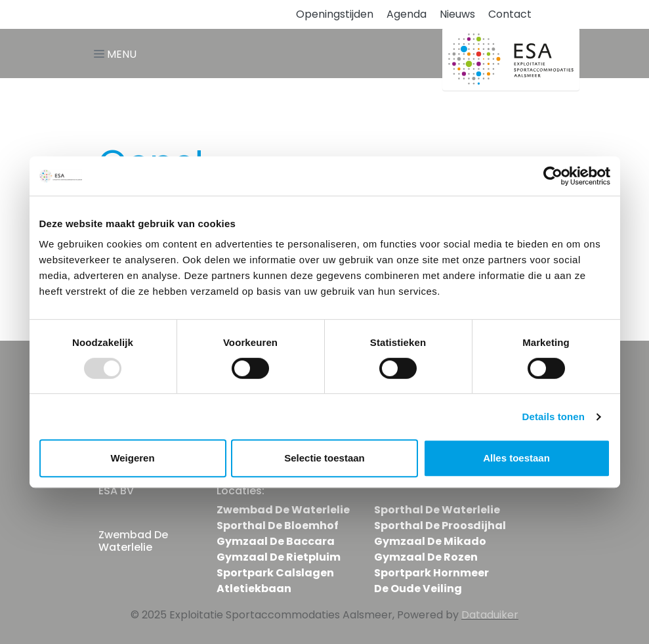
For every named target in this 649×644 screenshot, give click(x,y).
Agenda (407, 14)
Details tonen (554, 417)
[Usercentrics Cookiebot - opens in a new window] (553, 176)
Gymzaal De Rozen (426, 557)
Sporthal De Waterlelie (437, 510)
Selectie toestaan (324, 458)
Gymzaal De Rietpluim (279, 557)
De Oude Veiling (418, 589)
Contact (510, 14)
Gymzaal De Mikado (430, 541)
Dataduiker (490, 615)
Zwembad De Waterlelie (283, 510)
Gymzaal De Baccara (276, 541)
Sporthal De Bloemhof (278, 526)
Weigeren (132, 458)
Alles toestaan (516, 458)
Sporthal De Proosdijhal (440, 526)
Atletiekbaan (254, 589)
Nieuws (457, 14)
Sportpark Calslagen (275, 573)
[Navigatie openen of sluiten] (118, 54)
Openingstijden (335, 14)
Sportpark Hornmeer (431, 573)
